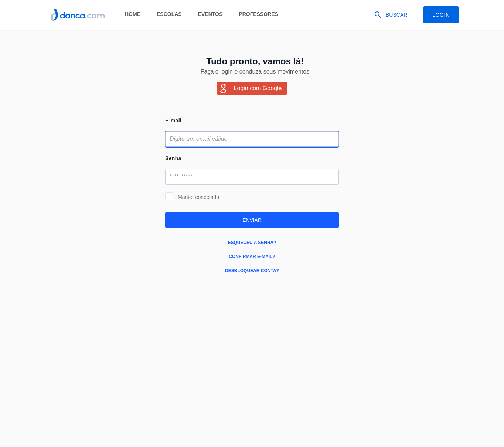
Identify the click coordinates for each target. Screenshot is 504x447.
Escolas (169, 14)
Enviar (252, 220)
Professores (258, 14)
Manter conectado (198, 197)
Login (441, 15)
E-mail (173, 121)
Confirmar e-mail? (252, 257)
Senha (173, 158)
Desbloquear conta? (252, 271)
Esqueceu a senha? (252, 243)
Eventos (210, 14)
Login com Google (258, 88)
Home (133, 14)
